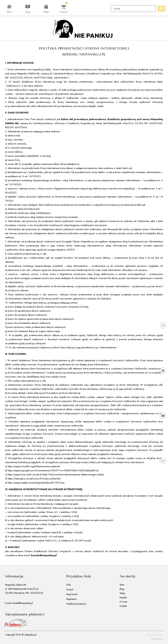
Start (9, 12)
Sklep (46, 12)
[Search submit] (161, 9)
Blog (28, 12)
